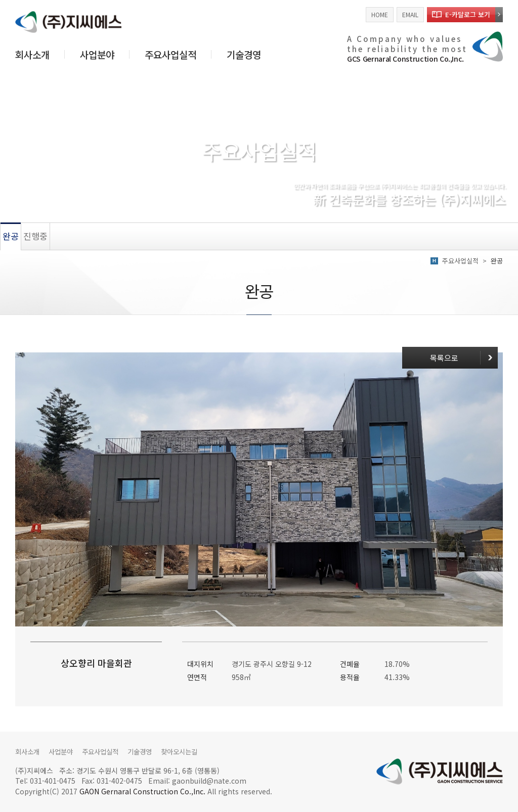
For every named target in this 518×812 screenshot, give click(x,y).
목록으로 (442, 354)
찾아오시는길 (190, 751)
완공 (11, 236)
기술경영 (244, 54)
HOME (380, 14)
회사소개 (32, 54)
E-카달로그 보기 (468, 14)
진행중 (35, 236)
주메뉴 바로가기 (0, 0)
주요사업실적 (170, 54)
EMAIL (410, 14)
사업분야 (97, 54)
